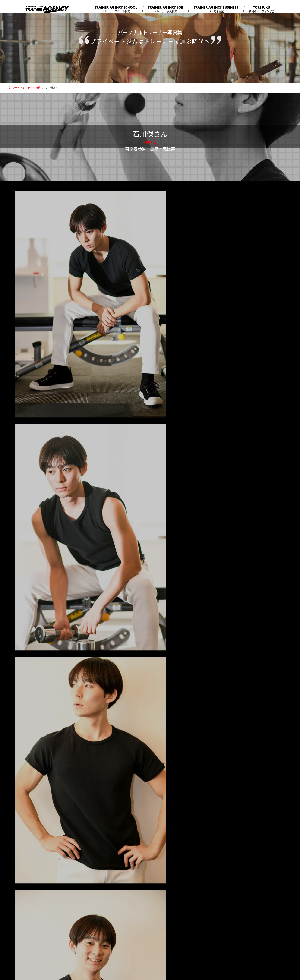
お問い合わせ (211, 939)
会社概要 (90, 939)
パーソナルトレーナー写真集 (24, 92)
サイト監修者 (113, 939)
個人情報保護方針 (183, 939)
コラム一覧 (137, 939)
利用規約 (158, 939)
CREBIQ (150, 147)
